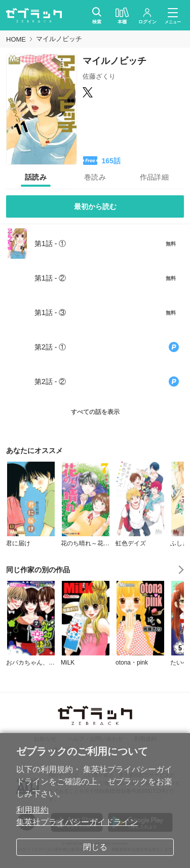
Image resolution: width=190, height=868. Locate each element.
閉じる (95, 847)
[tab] (36, 177)
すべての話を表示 (95, 412)
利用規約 (32, 810)
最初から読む (95, 206)
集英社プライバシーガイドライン (77, 822)
